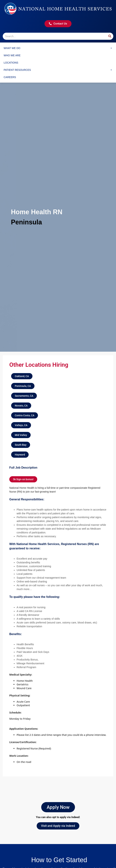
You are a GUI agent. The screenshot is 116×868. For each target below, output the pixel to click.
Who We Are (12, 55)
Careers (10, 77)
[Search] (110, 36)
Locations (11, 63)
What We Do (58, 48)
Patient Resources (58, 70)
